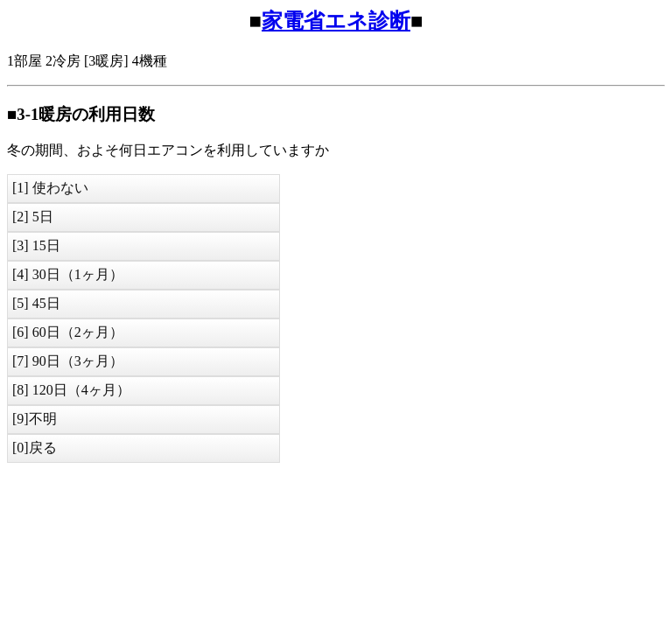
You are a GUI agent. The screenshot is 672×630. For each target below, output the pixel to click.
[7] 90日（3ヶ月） (68, 361)
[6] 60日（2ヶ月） (68, 332)
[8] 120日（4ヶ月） (71, 390)
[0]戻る (35, 448)
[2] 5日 (33, 217)
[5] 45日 (36, 303)
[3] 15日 (36, 245)
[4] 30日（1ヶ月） (68, 274)
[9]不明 (35, 419)
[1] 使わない (50, 188)
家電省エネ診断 (336, 21)
